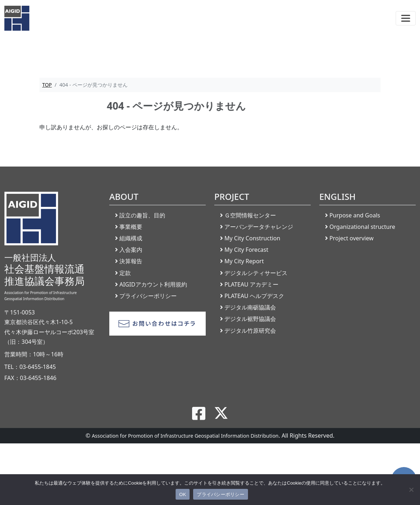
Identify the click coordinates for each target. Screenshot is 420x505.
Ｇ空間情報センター (250, 215)
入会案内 (131, 250)
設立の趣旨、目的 (142, 215)
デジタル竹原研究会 (250, 331)
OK (183, 494)
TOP (47, 85)
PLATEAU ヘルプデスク (254, 296)
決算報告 (131, 261)
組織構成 (131, 238)
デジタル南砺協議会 (250, 307)
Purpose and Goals (355, 215)
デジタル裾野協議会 (250, 319)
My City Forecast (246, 250)
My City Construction (252, 238)
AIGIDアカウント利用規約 (153, 284)
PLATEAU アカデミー (251, 284)
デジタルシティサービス (256, 273)
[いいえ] (411, 490)
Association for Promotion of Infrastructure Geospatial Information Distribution (185, 436)
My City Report (244, 261)
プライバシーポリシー (148, 296)
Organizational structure (362, 227)
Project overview (351, 238)
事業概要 (131, 227)
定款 (125, 273)
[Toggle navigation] (406, 18)
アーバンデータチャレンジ (259, 227)
